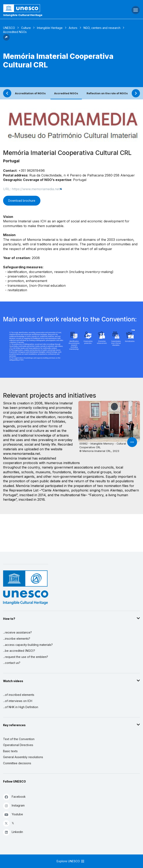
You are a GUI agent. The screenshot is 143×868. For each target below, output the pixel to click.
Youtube (13, 814)
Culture (26, 28)
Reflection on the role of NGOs (107, 93)
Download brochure (22, 201)
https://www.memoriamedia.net (36, 189)
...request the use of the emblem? (26, 657)
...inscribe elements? (17, 639)
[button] (6, 39)
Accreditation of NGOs (30, 93)
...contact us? (12, 663)
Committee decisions (17, 763)
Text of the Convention (19, 739)
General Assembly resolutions (23, 757)
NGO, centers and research (102, 28)
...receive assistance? (17, 632)
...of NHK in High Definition (21, 707)
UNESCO (9, 28)
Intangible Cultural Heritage (23, 15)
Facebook (14, 797)
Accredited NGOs (66, 93)
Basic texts (10, 751)
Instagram (14, 806)
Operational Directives (18, 745)
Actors (73, 28)
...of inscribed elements (19, 695)
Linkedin (13, 832)
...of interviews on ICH (18, 701)
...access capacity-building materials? (28, 645)
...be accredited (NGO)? (19, 651)
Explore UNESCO (71, 861)
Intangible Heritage (50, 28)
